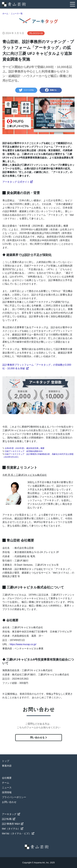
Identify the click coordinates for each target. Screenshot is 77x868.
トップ (6, 761)
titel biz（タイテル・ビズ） (18, 833)
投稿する (51, 90)
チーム (6, 783)
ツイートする (26, 90)
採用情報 (7, 792)
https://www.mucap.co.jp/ (23, 644)
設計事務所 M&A (13, 824)
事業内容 (7, 766)
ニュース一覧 (17, 14)
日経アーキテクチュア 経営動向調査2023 (24, 451)
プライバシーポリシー (14, 797)
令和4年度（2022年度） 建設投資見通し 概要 (25, 448)
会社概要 (7, 778)
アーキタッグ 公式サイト (18, 182)
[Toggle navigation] (72, 4)
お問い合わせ (9, 802)
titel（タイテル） (13, 829)
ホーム (5, 14)
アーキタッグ (11, 814)
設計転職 (9, 819)
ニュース (7, 788)
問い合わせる (38, 738)
